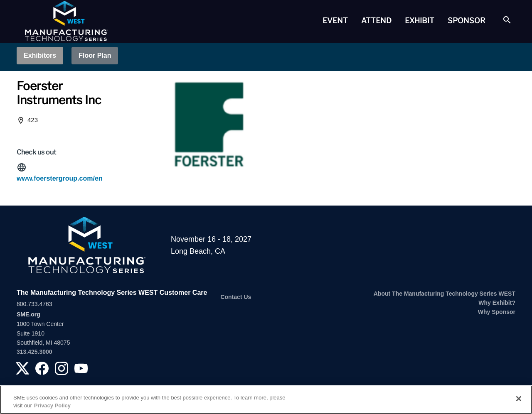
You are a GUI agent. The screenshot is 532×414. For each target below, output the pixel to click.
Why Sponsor (497, 312)
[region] (266, 400)
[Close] (519, 399)
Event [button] (335, 21)
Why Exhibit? (497, 303)
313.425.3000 (34, 352)
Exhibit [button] (420, 21)
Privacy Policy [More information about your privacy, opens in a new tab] (52, 405)
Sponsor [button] (467, 21)
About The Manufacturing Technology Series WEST (445, 294)
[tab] (335, 21)
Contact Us (236, 297)
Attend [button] (376, 21)
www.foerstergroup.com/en (60, 178)
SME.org (28, 314)
